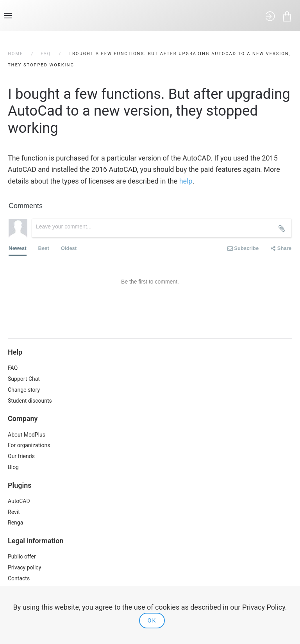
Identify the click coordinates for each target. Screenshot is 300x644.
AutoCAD (19, 501)
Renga (15, 523)
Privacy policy (24, 567)
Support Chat (24, 379)
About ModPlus (27, 435)
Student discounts (30, 401)
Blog (13, 467)
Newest (18, 251)
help (186, 181)
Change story (24, 390)
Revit (14, 512)
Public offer (22, 557)
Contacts (19, 578)
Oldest (69, 248)
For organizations (29, 445)
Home (15, 54)
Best (44, 248)
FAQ (46, 54)
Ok (152, 621)
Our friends (21, 456)
